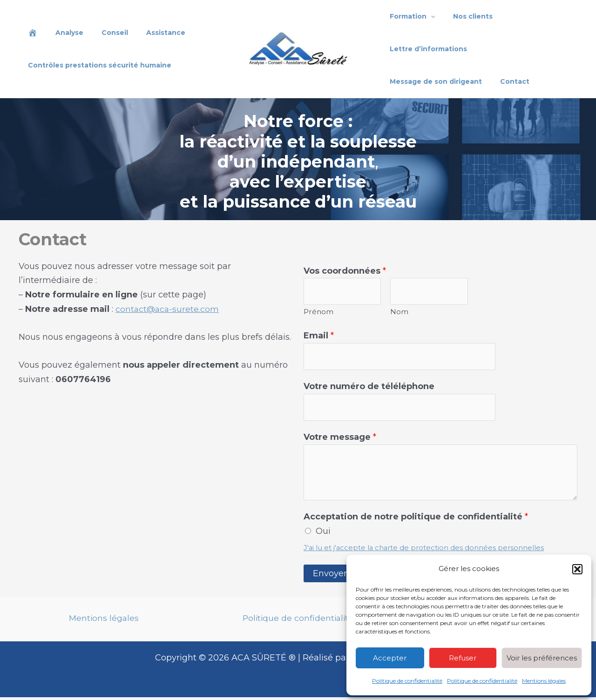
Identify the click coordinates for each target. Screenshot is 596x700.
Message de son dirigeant (524, 49)
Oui (323, 534)
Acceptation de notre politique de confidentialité (416, 519)
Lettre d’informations (426, 49)
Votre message (340, 440)
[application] (428, 16)
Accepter (390, 658)
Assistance (148, 33)
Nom (399, 313)
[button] (577, 569)
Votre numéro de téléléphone (369, 388)
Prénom (318, 313)
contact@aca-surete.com (168, 309)
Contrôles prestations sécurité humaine (97, 65)
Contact (402, 81)
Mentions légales (544, 681)
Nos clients (465, 16)
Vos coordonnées (345, 271)
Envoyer (330, 576)
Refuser (463, 658)
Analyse (61, 33)
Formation (410, 16)
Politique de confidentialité (407, 681)
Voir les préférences (542, 658)
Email (319, 337)
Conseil (102, 33)
